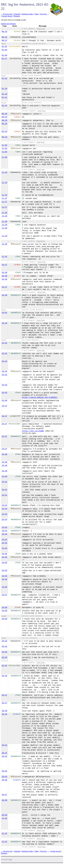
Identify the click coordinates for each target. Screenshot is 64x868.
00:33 (4, 32)
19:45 (4, 371)
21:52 (4, 842)
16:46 (4, 279)
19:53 (4, 505)
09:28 (4, 114)
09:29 (4, 124)
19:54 (4, 520)
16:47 (4, 287)
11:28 (4, 213)
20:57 (4, 795)
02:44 (4, 106)
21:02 (4, 818)
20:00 (4, 616)
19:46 (4, 401)
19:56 (4, 576)
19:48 (4, 454)
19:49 (4, 466)
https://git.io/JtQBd (33, 431)
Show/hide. (41, 29)
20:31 (4, 638)
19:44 (4, 361)
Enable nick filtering (8, 24)
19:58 (4, 607)
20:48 (4, 711)
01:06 (4, 55)
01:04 (4, 47)
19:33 (4, 343)
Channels (17, 14)
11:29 (4, 236)
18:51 (4, 310)
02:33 (4, 103)
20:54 (4, 756)
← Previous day (7, 14)
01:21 (4, 97)
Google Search (7, 16)
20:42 (4, 666)
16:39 (4, 276)
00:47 (4, 44)
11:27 (4, 198)
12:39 (4, 244)
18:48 (4, 295)
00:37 (4, 41)
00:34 (4, 37)
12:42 (4, 257)
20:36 (4, 652)
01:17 (4, 59)
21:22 (4, 834)
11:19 (4, 172)
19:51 (4, 482)
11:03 (4, 145)
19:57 (4, 595)
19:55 (4, 543)
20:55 (4, 771)
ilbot (11, 860)
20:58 (4, 800)
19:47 (4, 406)
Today (37, 14)
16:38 (4, 273)
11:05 (4, 157)
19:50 (4, 477)
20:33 (4, 641)
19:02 (4, 313)
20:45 (4, 676)
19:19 (4, 323)
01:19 (4, 78)
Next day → (45, 14)
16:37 (4, 265)
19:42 (4, 354)
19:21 (4, 340)
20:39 (4, 657)
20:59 (4, 815)
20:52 (4, 714)
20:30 (4, 619)
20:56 (4, 780)
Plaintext (17, 16)
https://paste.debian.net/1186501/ (40, 398)
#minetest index (27, 14)
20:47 (4, 695)
